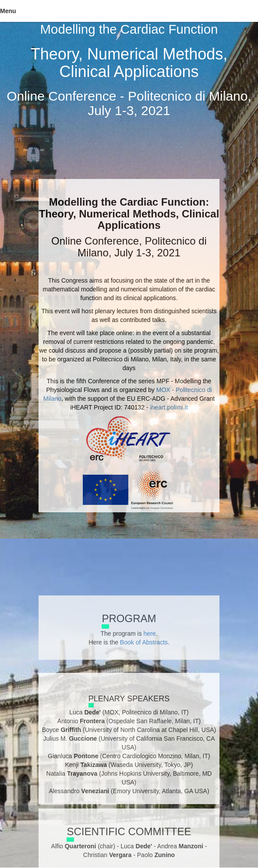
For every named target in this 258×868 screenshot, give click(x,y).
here (150, 633)
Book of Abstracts (144, 642)
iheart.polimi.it (169, 407)
